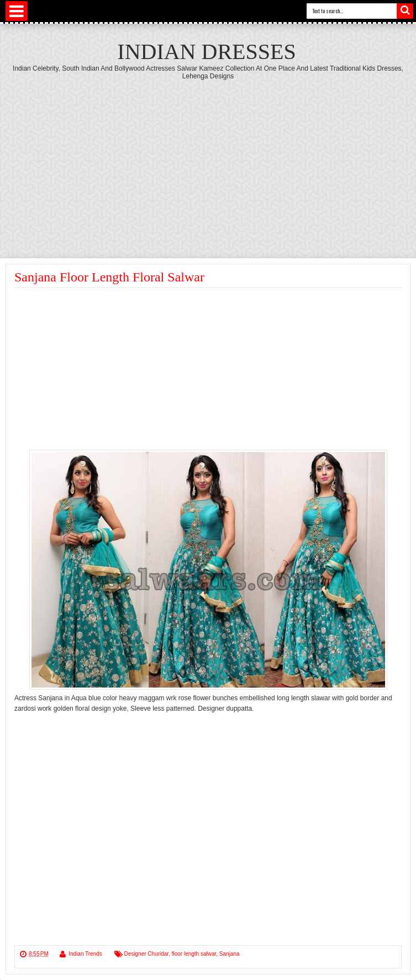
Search (405, 11)
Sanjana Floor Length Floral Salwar (109, 277)
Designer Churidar (147, 954)
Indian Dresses (206, 52)
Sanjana (230, 954)
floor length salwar (194, 954)
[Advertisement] (208, 163)
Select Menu (17, 11)
